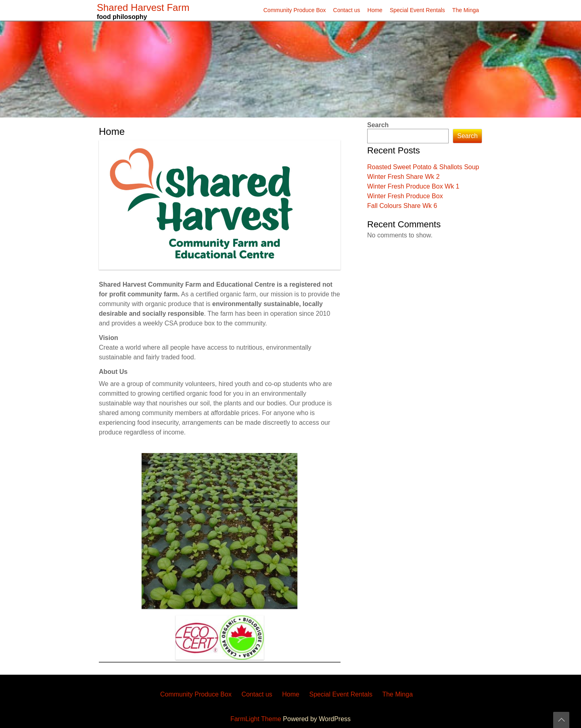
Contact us (347, 10)
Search (378, 125)
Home (375, 10)
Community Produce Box (295, 10)
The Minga (466, 10)
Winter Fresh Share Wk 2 (403, 177)
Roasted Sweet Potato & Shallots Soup (423, 167)
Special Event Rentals (417, 10)
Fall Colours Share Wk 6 (402, 206)
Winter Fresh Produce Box (405, 196)
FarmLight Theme (257, 719)
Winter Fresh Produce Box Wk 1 (413, 186)
